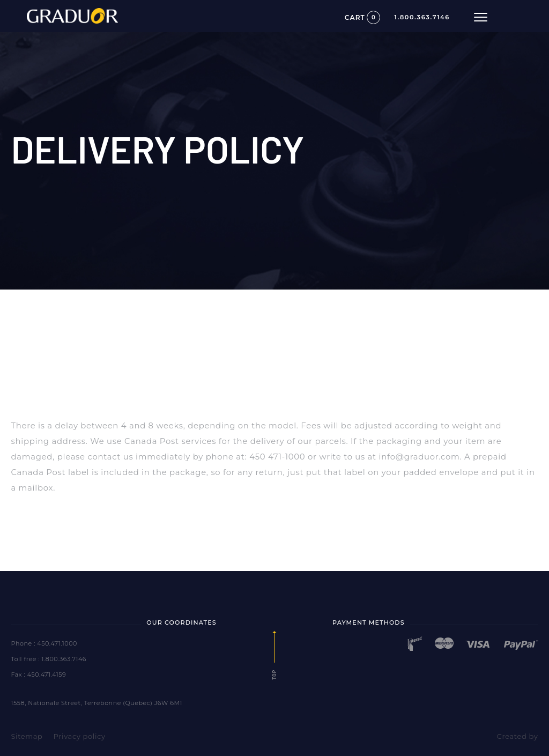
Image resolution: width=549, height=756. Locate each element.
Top (274, 655)
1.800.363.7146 (422, 17)
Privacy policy (80, 736)
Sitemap (27, 736)
